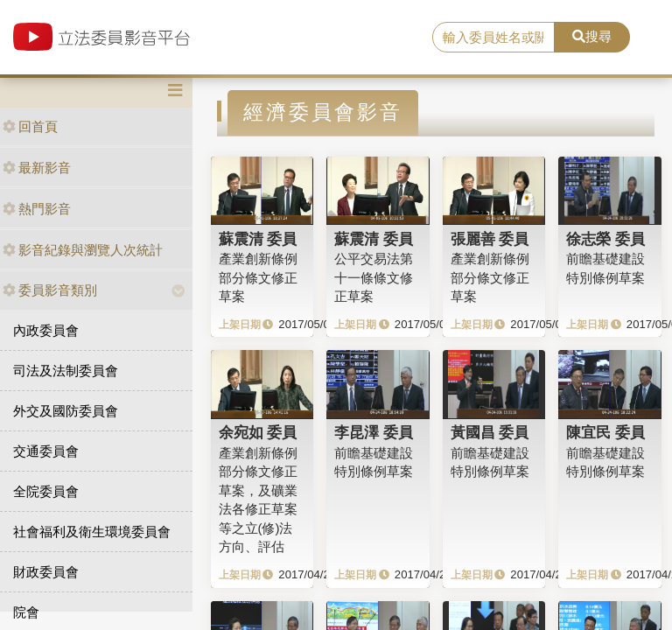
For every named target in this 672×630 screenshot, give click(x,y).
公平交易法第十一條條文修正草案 (374, 277)
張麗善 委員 (490, 239)
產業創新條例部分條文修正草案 (258, 277)
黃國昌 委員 (490, 432)
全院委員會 (46, 491)
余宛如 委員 (258, 432)
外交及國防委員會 (66, 411)
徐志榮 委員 (605, 239)
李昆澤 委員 (374, 432)
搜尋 (592, 36)
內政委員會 (46, 330)
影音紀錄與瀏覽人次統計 (83, 250)
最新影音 (37, 168)
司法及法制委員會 (66, 371)
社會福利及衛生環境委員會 (92, 532)
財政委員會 (46, 572)
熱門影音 (37, 209)
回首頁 (30, 126)
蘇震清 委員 (258, 239)
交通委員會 (46, 451)
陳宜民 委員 (605, 432)
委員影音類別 (50, 290)
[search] (493, 38)
